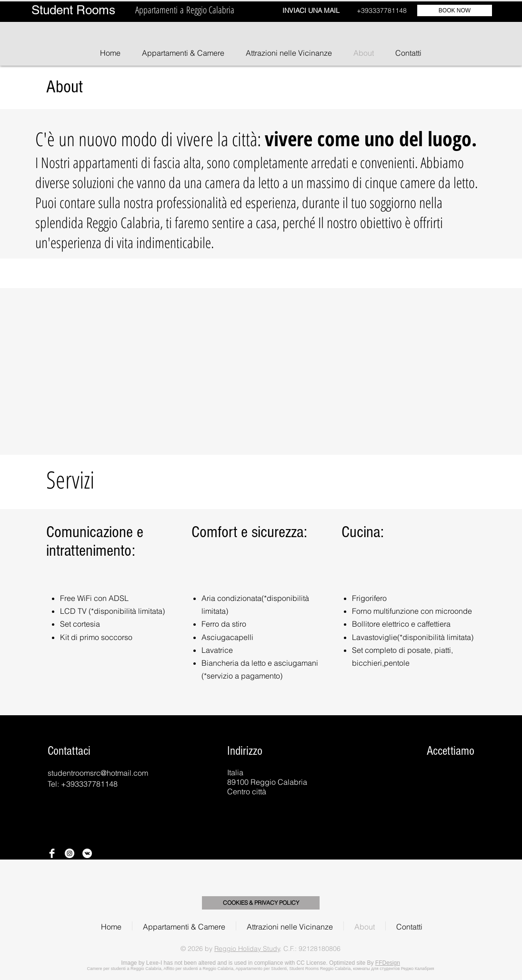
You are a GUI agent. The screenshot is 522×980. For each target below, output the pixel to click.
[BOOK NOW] (455, 10)
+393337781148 (382, 10)
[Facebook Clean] (52, 853)
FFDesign (388, 963)
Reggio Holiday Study (247, 949)
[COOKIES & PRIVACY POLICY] (261, 903)
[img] (394, 779)
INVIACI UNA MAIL (311, 10)
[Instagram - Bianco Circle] (70, 853)
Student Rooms (73, 10)
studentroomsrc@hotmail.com (98, 773)
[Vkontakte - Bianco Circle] (87, 853)
